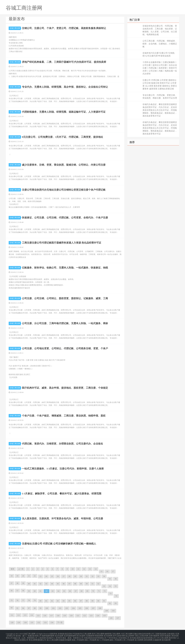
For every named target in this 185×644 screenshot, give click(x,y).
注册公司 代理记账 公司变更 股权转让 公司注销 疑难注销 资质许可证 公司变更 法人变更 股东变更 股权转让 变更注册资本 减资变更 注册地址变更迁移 (160, 84)
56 (12, 591)
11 (78, 569)
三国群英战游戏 (160, 634)
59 (29, 591)
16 (107, 571)
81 (46, 601)
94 (12, 608)
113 (25, 615)
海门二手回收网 (103, 639)
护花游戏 (76, 634)
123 (91, 616)
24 (46, 576)
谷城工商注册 (15, 28)
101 (53, 608)
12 (84, 569)
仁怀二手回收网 (128, 639)
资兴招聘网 (108, 635)
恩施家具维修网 (65, 639)
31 (87, 576)
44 (52, 584)
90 (98, 601)
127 (118, 618)
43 (46, 584)
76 (17, 600)
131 (32, 623)
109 (107, 611)
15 (101, 571)
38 (17, 583)
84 (64, 601)
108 (100, 608)
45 (58, 584)
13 (90, 569)
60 (35, 591)
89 (92, 601)
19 (17, 576)
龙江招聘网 (139, 639)
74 (116, 596)
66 (70, 591)
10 (73, 569)
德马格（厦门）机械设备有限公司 (29, 635)
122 (85, 616)
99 (40, 608)
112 (18, 615)
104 (73, 608)
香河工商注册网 (98, 634)
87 (81, 601)
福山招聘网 (130, 635)
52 (98, 584)
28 (69, 576)
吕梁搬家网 (90, 635)
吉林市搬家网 (154, 635)
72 (105, 591)
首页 (12, 569)
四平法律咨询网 (119, 635)
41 (35, 584)
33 (98, 576)
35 (110, 579)
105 (80, 608)
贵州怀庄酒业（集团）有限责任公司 (70, 637)
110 (113, 611)
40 (29, 584)
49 (81, 584)
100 (47, 608)
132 (39, 623)
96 (23, 608)
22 (35, 576)
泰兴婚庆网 (166, 639)
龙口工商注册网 (53, 639)
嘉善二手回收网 (115, 639)
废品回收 (69, 634)
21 (29, 576)
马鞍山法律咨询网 (141, 635)
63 (53, 591)
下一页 (60, 623)
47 (69, 584)
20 (23, 576)
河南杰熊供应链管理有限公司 (95, 637)
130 (25, 623)
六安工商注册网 (127, 634)
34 (104, 576)
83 (58, 601)
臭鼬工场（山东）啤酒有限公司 (25, 637)
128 (12, 623)
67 (76, 591)
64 (58, 591)
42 (40, 584)
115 (38, 616)
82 (52, 601)
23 (40, 576)
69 (87, 591)
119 (65, 616)
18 (12, 576)
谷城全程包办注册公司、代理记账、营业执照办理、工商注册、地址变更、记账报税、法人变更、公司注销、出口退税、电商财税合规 (160, 30)
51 (92, 584)
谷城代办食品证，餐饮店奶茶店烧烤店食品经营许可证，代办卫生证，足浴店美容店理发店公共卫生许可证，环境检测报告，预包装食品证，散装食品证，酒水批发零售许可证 (160, 110)
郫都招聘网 (99, 635)
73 (110, 594)
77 (23, 600)
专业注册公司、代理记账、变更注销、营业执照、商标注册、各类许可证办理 (160, 97)
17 (113, 571)
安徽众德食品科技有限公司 (144, 634)
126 (111, 618)
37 (12, 583)
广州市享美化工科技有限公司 (118, 637)
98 (35, 608)
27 (64, 576)
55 (116, 586)
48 (75, 584)
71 (99, 591)
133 (45, 623)
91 (104, 601)
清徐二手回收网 (90, 639)
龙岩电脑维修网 (70, 635)
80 (40, 601)
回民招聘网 (148, 639)
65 (64, 591)
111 (12, 615)
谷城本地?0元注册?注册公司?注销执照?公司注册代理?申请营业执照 (159, 54)
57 (17, 591)
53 (104, 586)
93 (116, 603)
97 (29, 608)
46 (64, 584)
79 (35, 600)
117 (51, 616)
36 (116, 579)
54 (110, 586)
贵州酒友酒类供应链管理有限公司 (143, 637)
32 (92, 576)
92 (110, 603)
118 (58, 616)
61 (40, 591)
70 (93, 591)
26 (58, 576)
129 (19, 623)
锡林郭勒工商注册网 (112, 634)
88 (87, 601)
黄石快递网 (81, 635)
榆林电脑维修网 (48, 635)
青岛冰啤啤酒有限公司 (37, 639)
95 (17, 608)
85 (69, 601)
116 (45, 616)
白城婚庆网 (157, 639)
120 (71, 616)
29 (75, 576)
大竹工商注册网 (162, 637)
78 (29, 600)
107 (93, 608)
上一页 (21, 569)
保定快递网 (59, 635)
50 (87, 584)
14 (96, 569)
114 (32, 615)
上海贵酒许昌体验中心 (47, 637)
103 (67, 608)
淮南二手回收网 (78, 639)
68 (82, 591)
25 (52, 576)
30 (81, 576)
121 (78, 616)
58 (23, 591)
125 (104, 616)
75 (12, 600)
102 (60, 608)
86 (75, 601)
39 (23, 583)
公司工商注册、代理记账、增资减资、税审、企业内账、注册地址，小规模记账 (160, 44)
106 (87, 608)
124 (98, 616)
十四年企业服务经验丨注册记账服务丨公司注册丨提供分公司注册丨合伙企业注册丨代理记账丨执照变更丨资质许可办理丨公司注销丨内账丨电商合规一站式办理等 (160, 68)
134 (52, 623)
